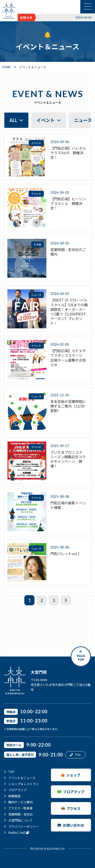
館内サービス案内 (21, 802)
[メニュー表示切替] (88, 7)
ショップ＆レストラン (24, 784)
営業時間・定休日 (21, 814)
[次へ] (66, 600)
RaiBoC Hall (19, 832)
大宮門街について (21, 820)
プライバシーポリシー (24, 826)
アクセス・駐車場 (20, 808)
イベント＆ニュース (22, 778)
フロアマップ (17, 790)
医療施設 (14, 796)
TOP (11, 772)
